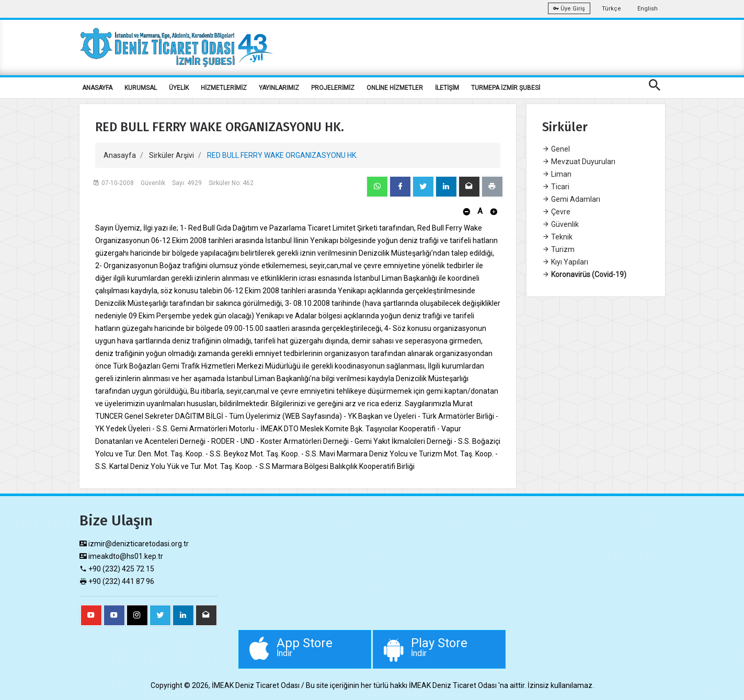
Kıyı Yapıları (565, 262)
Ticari (556, 187)
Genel (556, 149)
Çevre (556, 212)
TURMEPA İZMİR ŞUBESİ (506, 88)
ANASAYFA (97, 88)
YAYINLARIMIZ (279, 88)
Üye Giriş (569, 9)
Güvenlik (560, 224)
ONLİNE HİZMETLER (395, 88)
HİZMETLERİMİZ (224, 88)
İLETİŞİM (447, 88)
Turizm (558, 249)
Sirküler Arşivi (171, 155)
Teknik (557, 237)
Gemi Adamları (571, 199)
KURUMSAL (141, 88)
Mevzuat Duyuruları (579, 162)
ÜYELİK (179, 88)
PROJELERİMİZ (333, 88)
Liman (557, 174)
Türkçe (611, 9)
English (648, 9)
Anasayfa (120, 155)
